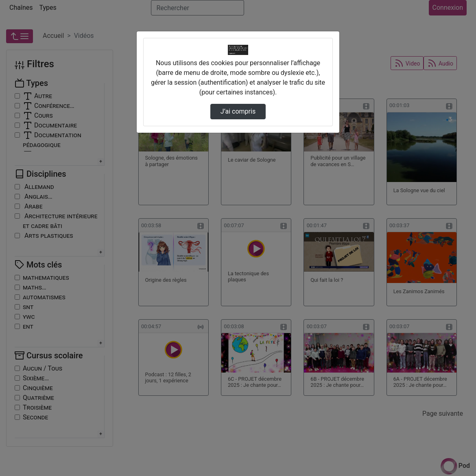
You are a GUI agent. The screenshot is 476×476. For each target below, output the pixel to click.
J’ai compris (238, 111)
